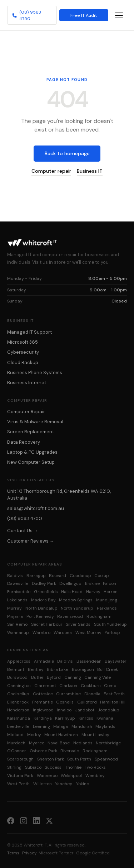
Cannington (19, 686)
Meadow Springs (76, 600)
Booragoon (83, 669)
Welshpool (71, 776)
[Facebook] (11, 820)
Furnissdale (19, 592)
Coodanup (80, 576)
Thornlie (73, 767)
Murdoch (16, 743)
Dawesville (18, 583)
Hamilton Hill (113, 702)
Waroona (63, 633)
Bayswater (116, 661)
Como (110, 686)
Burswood (17, 677)
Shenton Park (51, 759)
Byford (54, 677)
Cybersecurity (23, 352)
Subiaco (33, 767)
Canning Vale (98, 677)
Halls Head (72, 592)
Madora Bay (43, 600)
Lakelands (17, 600)
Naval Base (59, 743)
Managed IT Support (29, 332)
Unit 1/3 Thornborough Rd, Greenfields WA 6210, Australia (59, 495)
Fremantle (43, 702)
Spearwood (106, 759)
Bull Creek (108, 669)
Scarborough (20, 759)
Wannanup (18, 633)
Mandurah (82, 726)
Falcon (110, 583)
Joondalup (108, 710)
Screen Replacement (31, 432)
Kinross (86, 718)
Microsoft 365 (23, 342)
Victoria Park (20, 776)
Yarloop (112, 633)
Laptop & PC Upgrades (32, 452)
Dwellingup (70, 583)
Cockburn (91, 686)
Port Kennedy (40, 616)
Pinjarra (15, 616)
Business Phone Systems (35, 373)
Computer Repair (26, 412)
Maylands (105, 726)
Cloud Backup (23, 363)
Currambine (68, 694)
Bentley (36, 669)
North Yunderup (77, 608)
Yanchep (64, 784)
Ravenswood (70, 616)
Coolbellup (18, 694)
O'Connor (17, 751)
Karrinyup (65, 718)
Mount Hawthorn (61, 735)
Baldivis (15, 576)
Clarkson (68, 686)
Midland (15, 735)
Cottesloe (43, 694)
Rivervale (70, 751)
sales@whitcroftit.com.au (36, 508)
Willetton (43, 784)
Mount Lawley (95, 735)
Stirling (14, 767)
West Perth (18, 784)
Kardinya (43, 718)
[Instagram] (24, 820)
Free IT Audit (84, 15)
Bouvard (58, 576)
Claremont (45, 686)
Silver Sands (78, 624)
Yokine (83, 784)
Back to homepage (67, 153)
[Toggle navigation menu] (119, 15)
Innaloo (64, 710)
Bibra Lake (58, 669)
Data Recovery (24, 442)
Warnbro (41, 633)
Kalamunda (19, 718)
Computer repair (51, 171)
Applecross (19, 661)
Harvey (93, 592)
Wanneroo (47, 776)
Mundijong (107, 600)
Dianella (92, 694)
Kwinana (105, 718)
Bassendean (89, 661)
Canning (73, 677)
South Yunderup (110, 624)
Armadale (44, 661)
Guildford (87, 702)
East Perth (114, 694)
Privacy (29, 853)
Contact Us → (23, 531)
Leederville (18, 726)
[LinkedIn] (36, 820)
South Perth (79, 759)
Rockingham (99, 616)
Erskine (92, 583)
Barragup (36, 576)
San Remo (17, 624)
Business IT (90, 171)
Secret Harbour (47, 624)
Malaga (61, 726)
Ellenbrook (18, 702)
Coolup (102, 576)
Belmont (16, 669)
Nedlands (83, 743)
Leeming (41, 726)
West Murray (88, 633)
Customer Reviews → (31, 541)
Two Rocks (95, 767)
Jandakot (85, 710)
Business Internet (27, 383)
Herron (111, 592)
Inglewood (43, 710)
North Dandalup (41, 608)
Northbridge (108, 743)
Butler (37, 677)
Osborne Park (43, 751)
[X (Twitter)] (49, 820)
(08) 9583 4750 (26, 15)
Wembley (95, 776)
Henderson (18, 710)
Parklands (107, 608)
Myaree (37, 743)
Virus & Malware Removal (35, 422)
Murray (14, 608)
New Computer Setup (31, 462)
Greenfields (46, 592)
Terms (13, 853)
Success (53, 767)
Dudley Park (44, 583)
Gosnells (65, 702)
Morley (34, 735)
